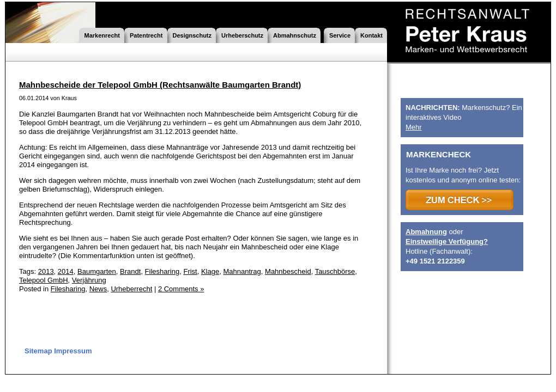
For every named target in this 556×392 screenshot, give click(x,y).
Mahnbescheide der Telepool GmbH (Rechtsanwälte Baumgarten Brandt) (160, 85)
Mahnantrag (242, 271)
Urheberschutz (242, 35)
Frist (190, 271)
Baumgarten (97, 271)
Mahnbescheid (288, 271)
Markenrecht (102, 35)
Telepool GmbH (44, 280)
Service (340, 35)
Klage (210, 271)
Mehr (414, 127)
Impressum (73, 351)
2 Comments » (181, 289)
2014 (66, 271)
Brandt (130, 271)
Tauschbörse (335, 271)
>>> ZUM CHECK (460, 200)
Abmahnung (426, 232)
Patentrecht (146, 35)
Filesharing (162, 271)
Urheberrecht (131, 289)
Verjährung (89, 280)
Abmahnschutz (295, 35)
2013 (46, 271)
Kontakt (371, 35)
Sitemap (38, 351)
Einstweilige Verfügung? (447, 241)
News (98, 289)
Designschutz (192, 35)
